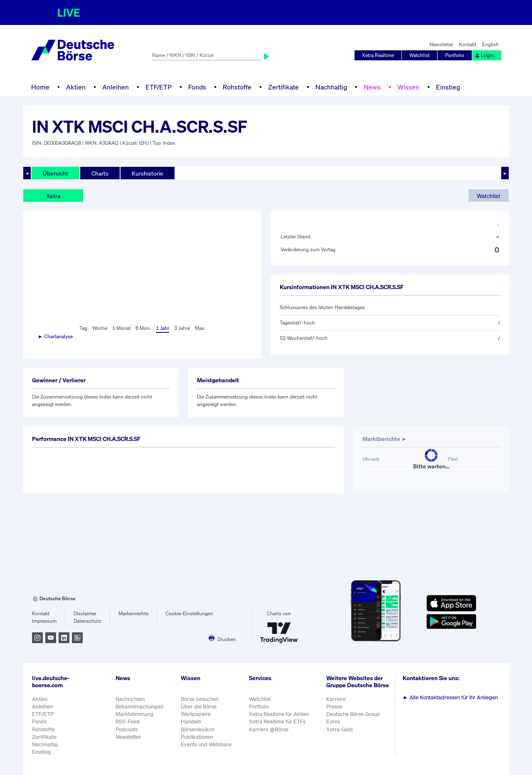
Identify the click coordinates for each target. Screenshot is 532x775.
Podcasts (127, 729)
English (490, 44)
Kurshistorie (148, 173)
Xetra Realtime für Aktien (279, 714)
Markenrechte (133, 613)
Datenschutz (87, 621)
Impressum (44, 621)
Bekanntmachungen (139, 707)
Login (484, 55)
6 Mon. (143, 328)
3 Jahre (182, 328)
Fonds (197, 87)
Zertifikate (283, 87)
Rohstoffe (237, 87)
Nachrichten (130, 699)
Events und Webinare (206, 744)
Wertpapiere (196, 714)
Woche (100, 328)
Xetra (53, 196)
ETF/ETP (159, 87)
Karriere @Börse (269, 729)
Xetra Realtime (378, 55)
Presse (334, 707)
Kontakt (468, 44)
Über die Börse (199, 707)
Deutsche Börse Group (353, 714)
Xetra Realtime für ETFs (277, 722)
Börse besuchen (200, 699)
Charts (100, 173)
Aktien (76, 87)
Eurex (333, 722)
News (372, 87)
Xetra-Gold (340, 729)
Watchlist (420, 55)
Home (40, 87)
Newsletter (441, 44)
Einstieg (448, 87)
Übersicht (55, 173)
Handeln (191, 722)
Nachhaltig (331, 87)
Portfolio (455, 55)
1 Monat (121, 328)
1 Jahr (163, 328)
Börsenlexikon (198, 729)
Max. (200, 328)
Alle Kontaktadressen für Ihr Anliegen (450, 697)
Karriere (336, 699)
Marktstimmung (134, 714)
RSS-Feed (128, 722)
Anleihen (116, 87)
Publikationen (197, 737)
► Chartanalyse (55, 336)
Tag (83, 328)
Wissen (408, 87)
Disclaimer (85, 613)
